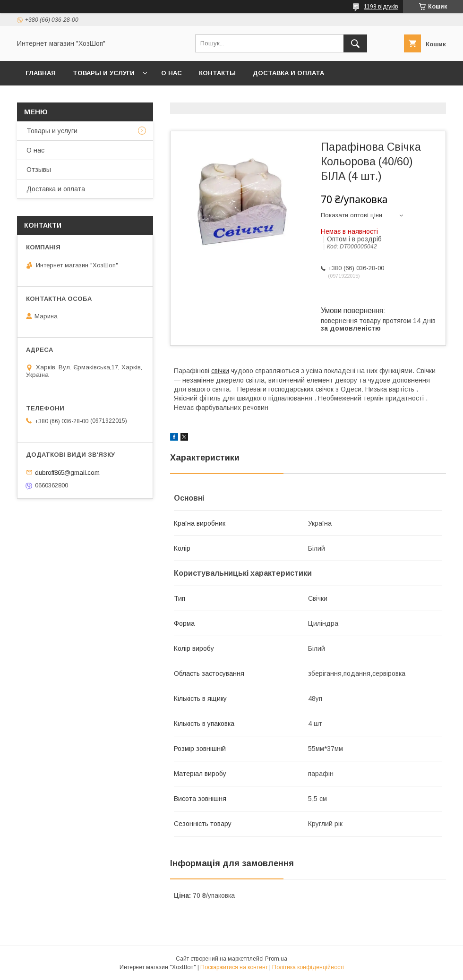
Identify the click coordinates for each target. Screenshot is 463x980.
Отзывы (39, 170)
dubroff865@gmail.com (67, 472)
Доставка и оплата (288, 73)
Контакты (217, 73)
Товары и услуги (104, 73)
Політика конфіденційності (308, 967)
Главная (41, 73)
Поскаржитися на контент (234, 967)
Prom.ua (276, 959)
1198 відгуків (381, 7)
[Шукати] (355, 43)
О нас (171, 73)
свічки (220, 371)
